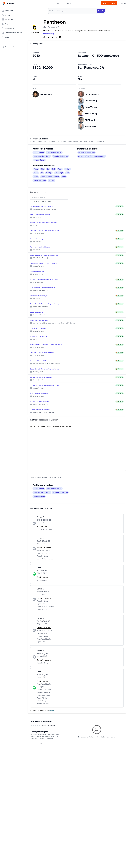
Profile (6, 15)
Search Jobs (8, 28)
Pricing (68, 3)
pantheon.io (49, 34)
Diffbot (52, 710)
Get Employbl (109, 3)
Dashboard (7, 11)
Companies (7, 19)
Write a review (45, 744)
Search (101, 11)
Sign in (123, 3)
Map (5, 24)
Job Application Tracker (12, 33)
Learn (5, 37)
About (59, 3)
